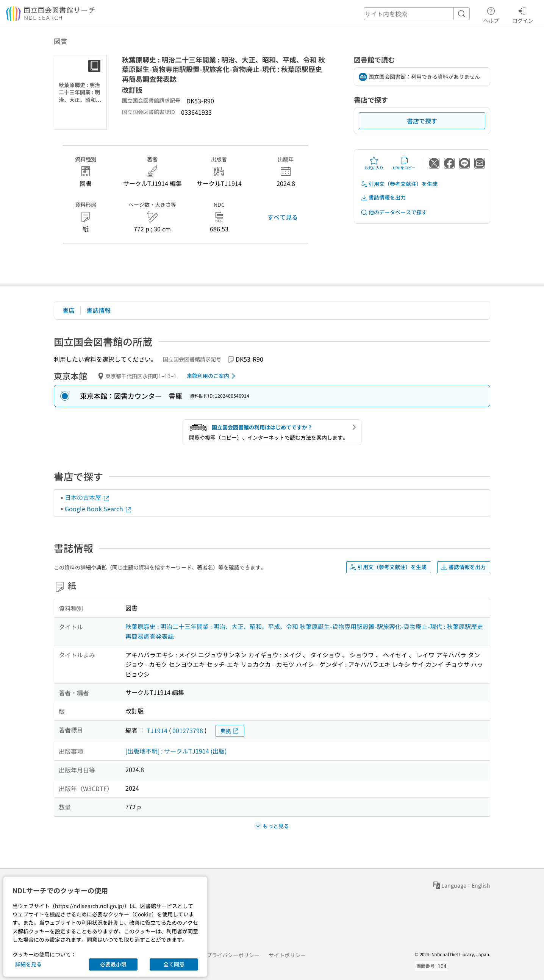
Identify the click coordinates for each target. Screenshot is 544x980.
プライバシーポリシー (233, 955)
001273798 (188, 730)
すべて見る (283, 217)
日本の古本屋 (88, 497)
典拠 (230, 731)
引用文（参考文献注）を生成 (399, 184)
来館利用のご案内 (212, 376)
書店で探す (422, 121)
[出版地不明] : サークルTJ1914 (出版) (176, 751)
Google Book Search (98, 509)
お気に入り (374, 163)
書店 (69, 310)
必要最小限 (113, 964)
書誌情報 (98, 310)
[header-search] (417, 14)
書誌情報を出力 (383, 197)
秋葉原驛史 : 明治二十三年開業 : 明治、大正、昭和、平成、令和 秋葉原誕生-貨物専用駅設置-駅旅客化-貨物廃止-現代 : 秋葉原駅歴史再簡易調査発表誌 (304, 631)
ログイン (523, 14)
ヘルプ (491, 14)
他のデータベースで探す (394, 212)
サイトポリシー (287, 955)
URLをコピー (404, 163)
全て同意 (174, 964)
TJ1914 (157, 730)
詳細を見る (28, 964)
